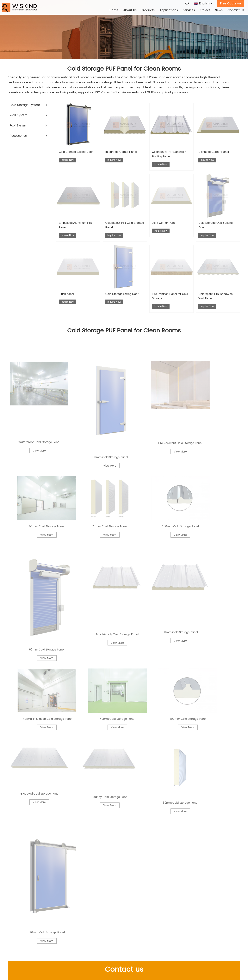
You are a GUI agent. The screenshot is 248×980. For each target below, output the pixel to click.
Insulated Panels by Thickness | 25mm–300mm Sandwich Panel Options (202, 743)
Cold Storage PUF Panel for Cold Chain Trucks (42, 723)
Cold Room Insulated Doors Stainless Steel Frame (200, 684)
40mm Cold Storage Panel (154, 427)
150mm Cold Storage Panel (193, 647)
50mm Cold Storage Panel (215, 366)
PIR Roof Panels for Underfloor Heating (121, 684)
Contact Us (237, 10)
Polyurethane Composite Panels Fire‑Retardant (37, 630)
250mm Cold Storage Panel (94, 396)
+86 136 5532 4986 (136, 917)
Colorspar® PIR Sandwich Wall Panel (215, 303)
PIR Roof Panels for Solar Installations (200, 611)
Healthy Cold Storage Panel (94, 456)
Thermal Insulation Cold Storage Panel (94, 427)
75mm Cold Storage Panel (33, 396)
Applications (170, 10)
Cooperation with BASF (64, 923)
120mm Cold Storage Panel (215, 456)
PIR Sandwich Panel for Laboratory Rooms (38, 664)
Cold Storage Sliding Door (75, 157)
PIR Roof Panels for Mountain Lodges (120, 819)
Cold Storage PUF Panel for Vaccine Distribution (119, 664)
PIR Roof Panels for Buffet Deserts (37, 819)
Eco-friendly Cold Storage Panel (215, 396)
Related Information (124, 590)
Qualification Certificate (65, 917)
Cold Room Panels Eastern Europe (198, 703)
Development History (63, 910)
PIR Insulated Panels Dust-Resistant (119, 743)
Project (206, 10)
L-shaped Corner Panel (217, 154)
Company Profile (60, 904)
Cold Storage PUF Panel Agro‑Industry (201, 630)
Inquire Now (68, 167)
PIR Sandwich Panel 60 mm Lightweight (202, 853)
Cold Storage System (26, 107)
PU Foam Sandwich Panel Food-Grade (201, 819)
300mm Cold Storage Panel (215, 427)
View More (33, 378)
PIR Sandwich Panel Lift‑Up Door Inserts (122, 853)
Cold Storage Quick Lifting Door (214, 230)
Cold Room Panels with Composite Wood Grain (124, 836)
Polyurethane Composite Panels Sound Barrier (122, 763)
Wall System (19, 117)
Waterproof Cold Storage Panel (33, 366)
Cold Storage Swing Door (121, 303)
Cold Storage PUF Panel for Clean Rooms (124, 70)
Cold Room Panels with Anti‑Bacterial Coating (121, 802)
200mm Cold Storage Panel (33, 802)
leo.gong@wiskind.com (131, 910)
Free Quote (232, 3)
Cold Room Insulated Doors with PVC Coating (120, 630)
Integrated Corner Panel (124, 154)
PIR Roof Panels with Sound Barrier (118, 611)
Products (149, 10)
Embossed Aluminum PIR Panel (75, 230)
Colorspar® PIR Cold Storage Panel (122, 230)
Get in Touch (169, 890)
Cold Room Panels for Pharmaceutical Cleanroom (201, 782)
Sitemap (191, 964)
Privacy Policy (210, 964)
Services (190, 10)
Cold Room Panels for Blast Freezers (199, 836)
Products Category (66, 890)
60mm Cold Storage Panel (154, 396)
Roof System (19, 128)
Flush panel (68, 300)
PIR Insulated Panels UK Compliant (39, 684)
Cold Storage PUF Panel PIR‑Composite (201, 866)
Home (115, 10)
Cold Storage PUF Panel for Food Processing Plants (197, 664)
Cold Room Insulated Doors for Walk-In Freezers (42, 611)
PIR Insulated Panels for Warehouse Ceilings (39, 836)
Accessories (19, 138)
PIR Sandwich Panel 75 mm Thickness (200, 763)
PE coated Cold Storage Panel (33, 456)
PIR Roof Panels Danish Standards (38, 703)
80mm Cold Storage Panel (154, 456)
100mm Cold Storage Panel (94, 366)
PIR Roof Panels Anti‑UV (110, 647)
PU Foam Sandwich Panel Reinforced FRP (43, 866)
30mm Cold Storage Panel (33, 427)
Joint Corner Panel (167, 227)
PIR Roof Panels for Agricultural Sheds (41, 647)
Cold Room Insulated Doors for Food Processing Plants (40, 763)
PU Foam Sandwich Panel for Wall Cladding (118, 703)
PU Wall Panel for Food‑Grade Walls (119, 782)
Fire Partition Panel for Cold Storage (170, 303)
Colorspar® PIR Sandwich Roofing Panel (171, 157)
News (220, 10)
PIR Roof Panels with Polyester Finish (40, 782)
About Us (131, 10)
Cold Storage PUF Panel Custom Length (122, 866)
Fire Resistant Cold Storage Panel (154, 366)
